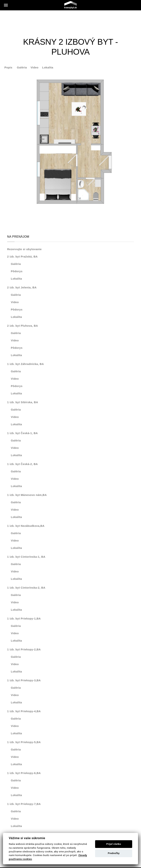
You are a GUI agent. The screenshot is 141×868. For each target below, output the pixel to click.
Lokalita (48, 67)
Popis (8, 67)
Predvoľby (114, 853)
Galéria (22, 67)
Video (34, 67)
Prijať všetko (114, 844)
